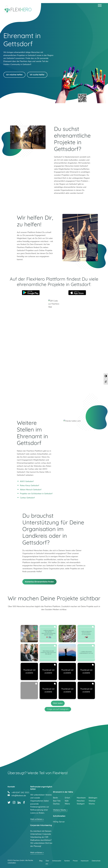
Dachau (56, 804)
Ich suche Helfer (37, 75)
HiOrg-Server (59, 822)
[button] (29, 634)
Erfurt (67, 798)
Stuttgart (81, 804)
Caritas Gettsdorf (27, 498)
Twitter (9, 802)
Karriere (67, 861)
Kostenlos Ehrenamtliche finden (39, 582)
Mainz (67, 804)
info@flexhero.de (19, 795)
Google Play (31, 293)
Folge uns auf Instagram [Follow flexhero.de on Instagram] (58, 709)
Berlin (55, 798)
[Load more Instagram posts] (58, 703)
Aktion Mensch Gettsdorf (31, 490)
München (81, 801)
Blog (41, 861)
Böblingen (93, 798)
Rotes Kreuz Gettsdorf (29, 485)
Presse (75, 861)
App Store (77, 293)
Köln (67, 801)
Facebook (24, 802)
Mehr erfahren (36, 819)
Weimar (92, 801)
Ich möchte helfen (14, 75)
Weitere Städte (60, 810)
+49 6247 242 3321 (20, 792)
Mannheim (81, 798)
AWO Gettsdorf (27, 481)
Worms (92, 804)
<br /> (54, 363)
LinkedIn (19, 802)
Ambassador (57, 861)
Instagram (14, 802)
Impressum (85, 861)
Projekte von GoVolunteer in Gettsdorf (36, 494)
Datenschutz (96, 861)
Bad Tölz (57, 801)
